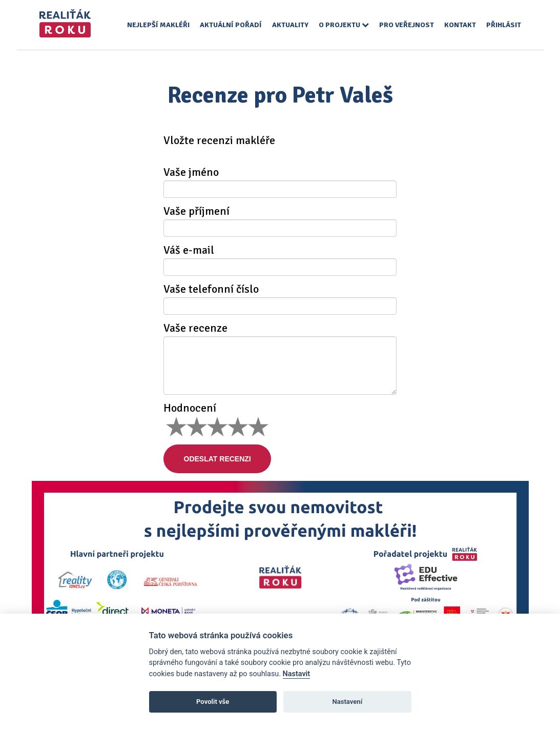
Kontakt (460, 25)
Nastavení (347, 702)
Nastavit (297, 674)
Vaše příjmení (196, 211)
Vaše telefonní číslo (211, 289)
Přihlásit (504, 25)
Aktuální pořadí (231, 25)
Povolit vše (213, 702)
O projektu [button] (344, 25)
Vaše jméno (191, 172)
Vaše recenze (195, 328)
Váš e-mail (189, 250)
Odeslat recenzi (217, 459)
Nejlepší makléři (158, 25)
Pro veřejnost (407, 25)
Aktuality (290, 25)
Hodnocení (190, 408)
